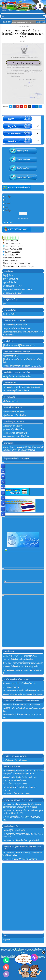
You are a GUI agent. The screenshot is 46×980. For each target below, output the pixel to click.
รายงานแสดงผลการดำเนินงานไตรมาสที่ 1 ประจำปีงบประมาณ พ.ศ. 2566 (23, 34)
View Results (23, 218)
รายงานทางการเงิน (23, 26)
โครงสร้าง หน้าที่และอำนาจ (12, 286)
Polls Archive (8, 222)
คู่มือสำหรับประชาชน (10, 401)
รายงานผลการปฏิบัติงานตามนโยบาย (16, 391)
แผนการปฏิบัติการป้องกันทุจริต (14, 831)
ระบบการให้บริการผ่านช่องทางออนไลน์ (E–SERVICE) (22, 366)
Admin (23, 41)
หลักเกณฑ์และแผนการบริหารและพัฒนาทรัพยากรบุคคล (23, 695)
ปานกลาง (8, 203)
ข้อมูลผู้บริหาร (8, 275)
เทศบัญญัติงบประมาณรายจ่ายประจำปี (17, 376)
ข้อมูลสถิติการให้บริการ (11, 356)
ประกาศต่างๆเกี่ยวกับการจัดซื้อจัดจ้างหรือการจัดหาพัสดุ (23, 664)
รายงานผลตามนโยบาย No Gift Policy (16, 794)
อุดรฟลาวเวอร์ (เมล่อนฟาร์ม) (13, 429)
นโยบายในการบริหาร (10, 279)
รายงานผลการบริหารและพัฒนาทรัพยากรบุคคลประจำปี (23, 691)
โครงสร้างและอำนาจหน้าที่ (12, 293)
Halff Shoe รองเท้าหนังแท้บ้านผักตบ (16, 436)
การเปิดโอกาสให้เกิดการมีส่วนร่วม (15, 761)
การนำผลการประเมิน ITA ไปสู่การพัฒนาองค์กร (20, 860)
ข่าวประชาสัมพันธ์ (9, 314)
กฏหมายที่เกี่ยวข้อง (10, 282)
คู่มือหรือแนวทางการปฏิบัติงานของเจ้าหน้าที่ (19, 345)
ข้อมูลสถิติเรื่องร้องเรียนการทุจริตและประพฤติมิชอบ (21, 705)
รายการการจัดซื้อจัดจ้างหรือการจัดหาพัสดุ (18, 660)
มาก (6, 200)
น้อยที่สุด (8, 211)
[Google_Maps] (6, 967)
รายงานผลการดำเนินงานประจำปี (15, 325)
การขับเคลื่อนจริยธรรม (11, 688)
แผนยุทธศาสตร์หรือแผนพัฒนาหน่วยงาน (17, 328)
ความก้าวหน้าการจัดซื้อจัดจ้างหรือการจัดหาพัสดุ (20, 657)
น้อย (6, 207)
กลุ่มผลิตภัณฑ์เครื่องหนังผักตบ (14, 412)
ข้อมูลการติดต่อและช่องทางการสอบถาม (17, 289)
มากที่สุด (8, 196)
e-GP (3, 487)
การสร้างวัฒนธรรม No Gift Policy (15, 784)
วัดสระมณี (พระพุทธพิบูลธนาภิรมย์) (16, 433)
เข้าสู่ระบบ (6, 940)
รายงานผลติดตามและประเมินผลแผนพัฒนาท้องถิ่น (21, 387)
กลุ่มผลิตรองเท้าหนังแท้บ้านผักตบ (15, 415)
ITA (4, 482)
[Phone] (6, 960)
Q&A (4, 304)
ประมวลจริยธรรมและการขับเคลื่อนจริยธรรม (19, 684)
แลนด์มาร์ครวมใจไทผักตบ (12, 426)
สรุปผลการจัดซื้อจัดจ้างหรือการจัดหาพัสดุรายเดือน (21, 667)
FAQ (44, 958)
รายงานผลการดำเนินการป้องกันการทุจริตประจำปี (21, 841)
